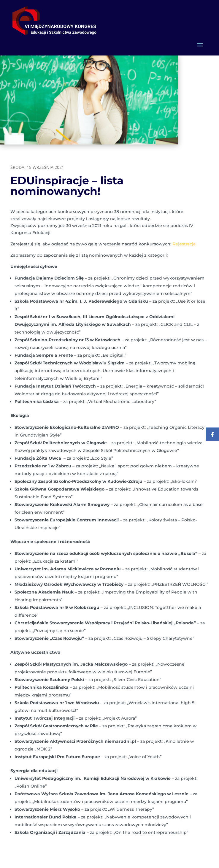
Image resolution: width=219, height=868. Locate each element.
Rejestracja (184, 244)
